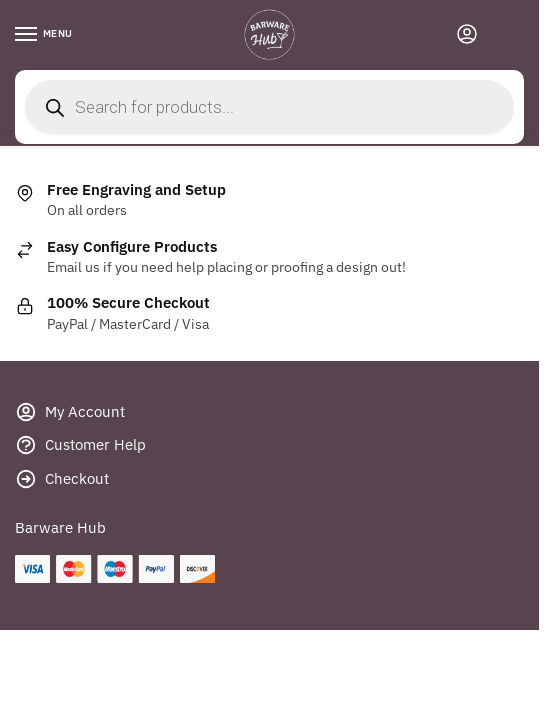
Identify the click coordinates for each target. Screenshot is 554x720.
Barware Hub (60, 527)
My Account (70, 415)
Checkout (62, 482)
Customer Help (80, 448)
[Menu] (45, 35)
